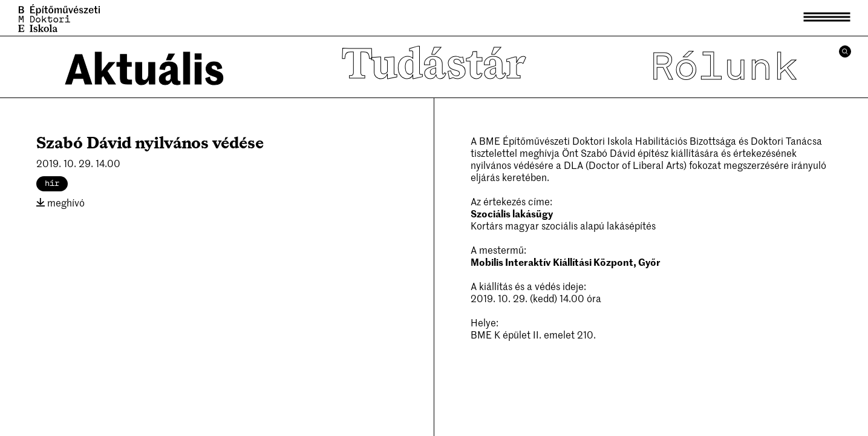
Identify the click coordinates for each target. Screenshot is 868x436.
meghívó (60, 202)
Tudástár (434, 67)
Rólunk (723, 67)
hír (52, 183)
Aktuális (145, 67)
